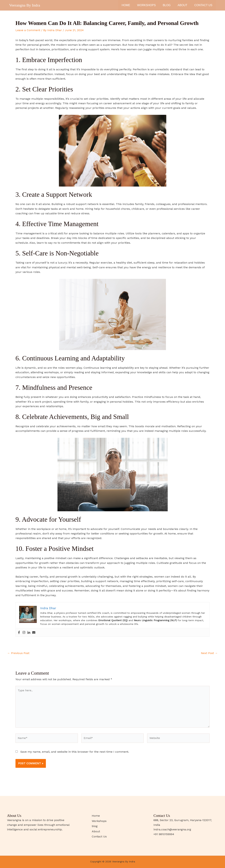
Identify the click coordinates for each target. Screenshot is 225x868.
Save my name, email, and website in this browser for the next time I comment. (75, 752)
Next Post (209, 653)
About (182, 5)
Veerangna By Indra (25, 5)
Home (126, 5)
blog (167, 5)
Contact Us (203, 5)
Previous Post (18, 653)
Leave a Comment (28, 30)
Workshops (146, 5)
